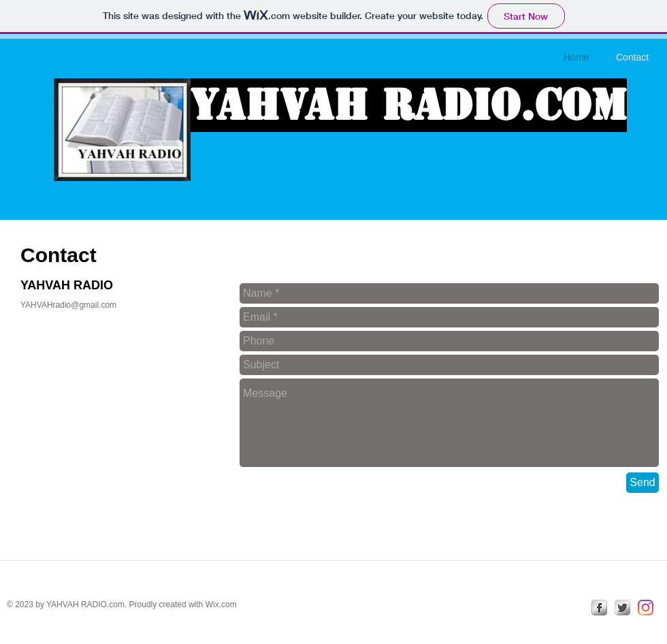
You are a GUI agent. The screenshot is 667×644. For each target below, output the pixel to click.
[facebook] (599, 608)
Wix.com (221, 605)
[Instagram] (646, 608)
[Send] (642, 483)
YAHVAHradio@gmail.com (68, 305)
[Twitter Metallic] (622, 608)
